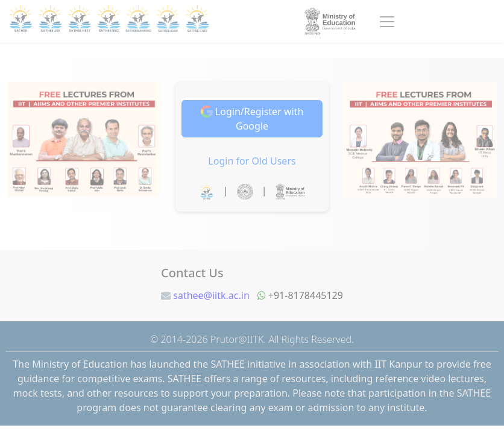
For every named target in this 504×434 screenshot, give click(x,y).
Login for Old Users (252, 161)
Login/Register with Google (252, 119)
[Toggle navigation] (387, 22)
